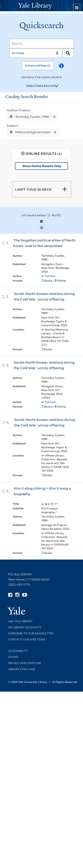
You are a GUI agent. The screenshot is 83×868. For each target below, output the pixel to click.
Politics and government (29, 132)
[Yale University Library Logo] (41, 6)
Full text (50, 276)
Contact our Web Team (27, 639)
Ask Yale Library (20, 621)
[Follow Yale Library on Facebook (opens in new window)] (10, 595)
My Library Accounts (25, 627)
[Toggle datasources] (56, 86)
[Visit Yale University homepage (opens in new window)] (16, 610)
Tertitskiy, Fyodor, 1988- (29, 117)
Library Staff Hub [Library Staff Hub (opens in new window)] (22, 669)
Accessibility (18, 651)
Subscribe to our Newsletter (31, 633)
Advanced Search (38, 66)
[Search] (42, 44)
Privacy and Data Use (25, 663)
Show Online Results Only (42, 166)
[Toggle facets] (65, 189)
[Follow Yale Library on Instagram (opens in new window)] (17, 595)
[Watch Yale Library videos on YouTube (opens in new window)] (25, 595)
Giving (13, 657)
